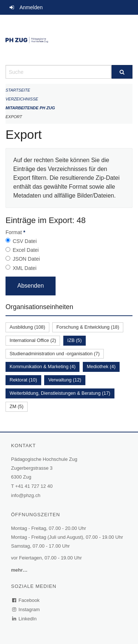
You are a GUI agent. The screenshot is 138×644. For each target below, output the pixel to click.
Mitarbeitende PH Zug (30, 108)
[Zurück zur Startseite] (69, 40)
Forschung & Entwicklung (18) (88, 327)
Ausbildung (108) (27, 327)
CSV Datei (24, 241)
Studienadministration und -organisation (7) (55, 354)
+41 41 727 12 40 (34, 486)
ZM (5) (17, 406)
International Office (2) (33, 340)
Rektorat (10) (23, 380)
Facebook (26, 600)
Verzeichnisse (22, 99)
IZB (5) (75, 340)
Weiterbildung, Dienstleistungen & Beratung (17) (60, 393)
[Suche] (122, 72)
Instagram (26, 609)
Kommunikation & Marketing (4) (43, 366)
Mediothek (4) (101, 366)
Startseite (18, 90)
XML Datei (24, 268)
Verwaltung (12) (65, 380)
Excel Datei (26, 250)
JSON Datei (26, 259)
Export (14, 117)
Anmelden (31, 7)
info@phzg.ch (26, 495)
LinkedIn (25, 619)
